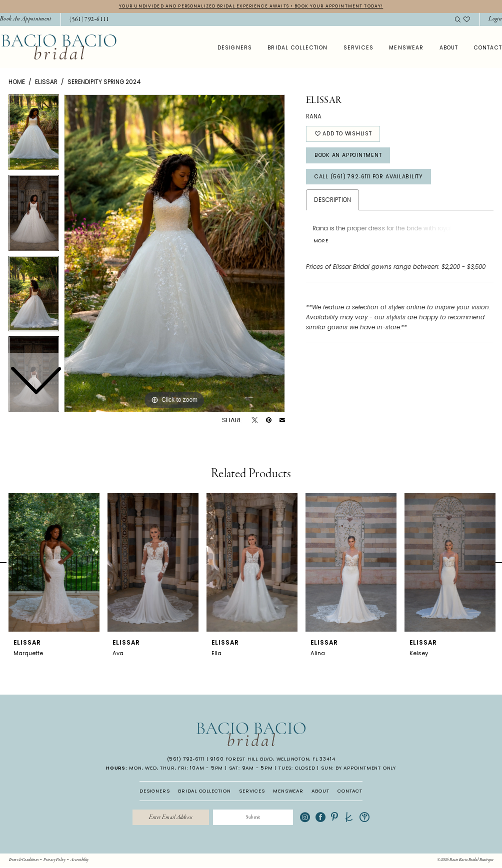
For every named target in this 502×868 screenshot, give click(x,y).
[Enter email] (169, 818)
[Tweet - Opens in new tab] (255, 421)
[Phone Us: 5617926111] (89, 20)
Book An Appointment (351, 156)
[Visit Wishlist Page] (467, 20)
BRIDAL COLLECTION (204, 791)
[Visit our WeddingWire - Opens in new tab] (367, 818)
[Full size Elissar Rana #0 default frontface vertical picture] (174, 254)
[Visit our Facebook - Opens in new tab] (324, 818)
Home (17, 82)
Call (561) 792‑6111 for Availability (373, 178)
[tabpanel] (174, 254)
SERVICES (252, 791)
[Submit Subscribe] (255, 818)
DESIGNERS (154, 791)
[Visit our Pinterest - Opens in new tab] (338, 818)
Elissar (46, 82)
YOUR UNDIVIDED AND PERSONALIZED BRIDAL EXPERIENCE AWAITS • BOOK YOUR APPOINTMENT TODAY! (251, 6)
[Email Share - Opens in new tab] (282, 421)
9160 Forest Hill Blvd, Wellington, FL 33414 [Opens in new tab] (272, 759)
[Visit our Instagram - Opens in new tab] (308, 818)
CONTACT (350, 791)
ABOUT (320, 791)
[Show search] (457, 20)
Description (332, 202)
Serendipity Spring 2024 (104, 82)
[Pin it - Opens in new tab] (269, 421)
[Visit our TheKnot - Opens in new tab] (352, 818)
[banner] (59, 47)
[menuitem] (86, 20)
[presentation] (54, 563)
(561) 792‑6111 (186, 759)
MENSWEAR (288, 791)
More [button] (321, 244)
